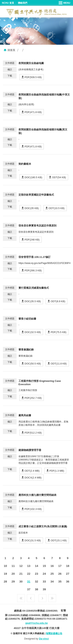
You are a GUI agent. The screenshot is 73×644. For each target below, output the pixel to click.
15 (44, 566)
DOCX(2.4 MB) (33, 478)
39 (44, 589)
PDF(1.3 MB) (57, 471)
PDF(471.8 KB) (33, 112)
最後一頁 (52, 597)
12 (21, 566)
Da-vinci (44, 639)
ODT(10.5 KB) (56, 208)
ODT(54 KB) (59, 177)
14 (36, 566)
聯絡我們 (23, 3)
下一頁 (42, 597)
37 (29, 589)
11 (13, 566)
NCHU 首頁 (8, 3)
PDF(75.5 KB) (58, 332)
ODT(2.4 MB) (32, 471)
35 (60, 581)
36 (68, 581)
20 (13, 574)
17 (60, 566)
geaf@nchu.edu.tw (36, 623)
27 (68, 574)
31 (29, 581)
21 (21, 574)
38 (36, 589)
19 (5, 574)
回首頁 (11, 50)
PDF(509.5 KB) (33, 77)
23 (36, 574)
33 (44, 581)
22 (29, 574)
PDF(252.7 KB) (33, 398)
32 (36, 581)
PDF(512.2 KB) (33, 433)
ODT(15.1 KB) (59, 540)
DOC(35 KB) (32, 208)
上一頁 (31, 597)
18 (68, 566)
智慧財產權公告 (54, 633)
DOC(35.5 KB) (33, 301)
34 (52, 581)
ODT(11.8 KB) (59, 364)
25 (52, 574)
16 (52, 566)
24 (44, 574)
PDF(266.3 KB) (33, 270)
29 (13, 581)
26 (60, 574)
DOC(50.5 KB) (33, 364)
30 (21, 581)
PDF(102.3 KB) (33, 509)
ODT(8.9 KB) (58, 301)
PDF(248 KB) (32, 240)
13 (29, 566)
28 (5, 581)
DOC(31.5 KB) (33, 540)
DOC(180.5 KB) (33, 177)
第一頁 (21, 597)
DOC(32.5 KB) (33, 332)
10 (5, 566)
